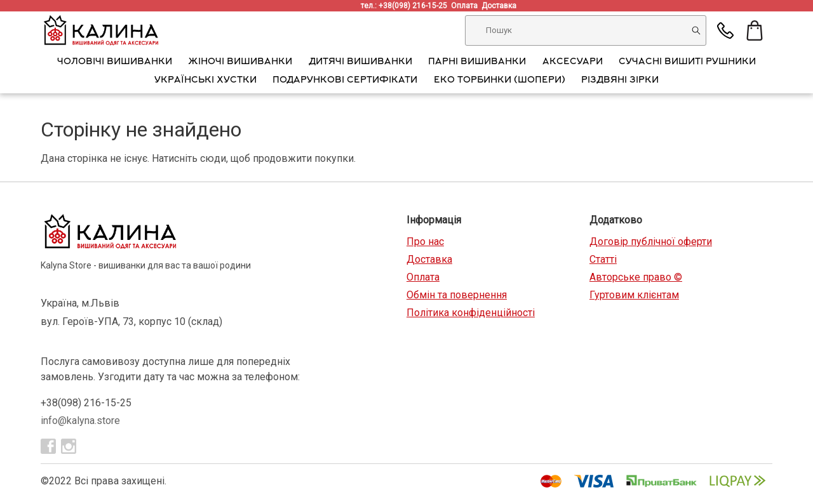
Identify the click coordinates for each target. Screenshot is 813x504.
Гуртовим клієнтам (634, 295)
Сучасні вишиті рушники (687, 62)
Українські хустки (205, 81)
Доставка (501, 6)
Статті (603, 259)
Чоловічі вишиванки (115, 62)
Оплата (466, 6)
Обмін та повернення (457, 295)
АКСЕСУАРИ (573, 62)
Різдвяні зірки (620, 81)
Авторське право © (636, 277)
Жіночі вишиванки (240, 62)
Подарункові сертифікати (345, 81)
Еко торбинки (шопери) (500, 81)
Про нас (425, 242)
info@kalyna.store (80, 421)
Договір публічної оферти (651, 242)
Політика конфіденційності (471, 313)
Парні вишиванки (477, 62)
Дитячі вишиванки (360, 62)
